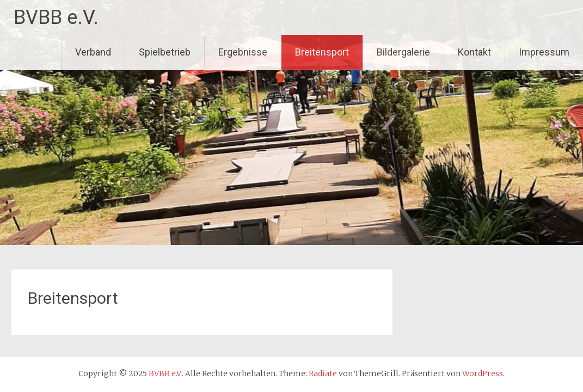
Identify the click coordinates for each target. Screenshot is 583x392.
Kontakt (474, 52)
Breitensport (322, 52)
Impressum (544, 52)
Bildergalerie (403, 52)
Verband (93, 52)
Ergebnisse (243, 52)
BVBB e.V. (56, 17)
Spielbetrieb (165, 52)
